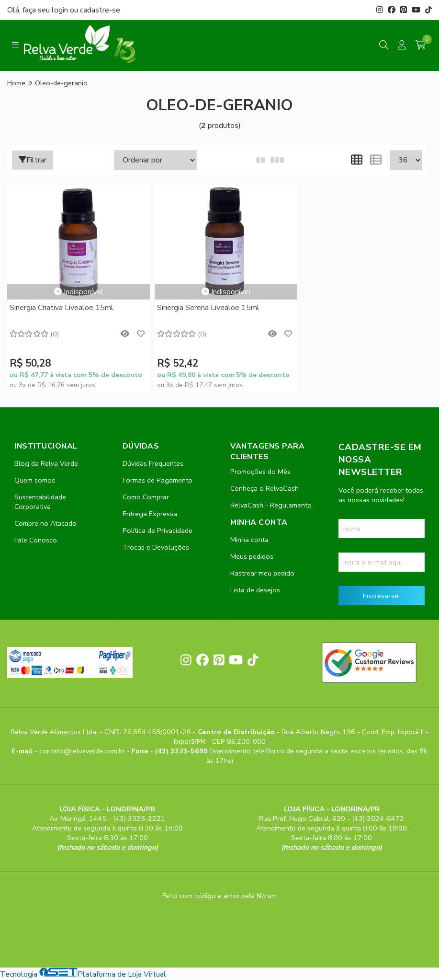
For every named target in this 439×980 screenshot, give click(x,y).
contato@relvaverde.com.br (83, 751)
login (61, 10)
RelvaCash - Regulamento (271, 506)
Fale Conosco (36, 541)
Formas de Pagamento (158, 481)
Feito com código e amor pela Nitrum (219, 896)
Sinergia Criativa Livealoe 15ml (62, 308)
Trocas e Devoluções (156, 548)
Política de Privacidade (158, 531)
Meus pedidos (252, 557)
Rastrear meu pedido (262, 574)
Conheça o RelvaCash (265, 489)
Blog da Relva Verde (46, 464)
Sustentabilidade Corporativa (40, 502)
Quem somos (35, 481)
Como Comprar (146, 497)
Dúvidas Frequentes (153, 464)
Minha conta (249, 540)
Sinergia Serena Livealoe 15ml (203, 308)
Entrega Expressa (150, 514)
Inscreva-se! (381, 596)
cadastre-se (100, 10)
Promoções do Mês (260, 472)
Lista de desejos (255, 590)
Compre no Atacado (45, 524)
